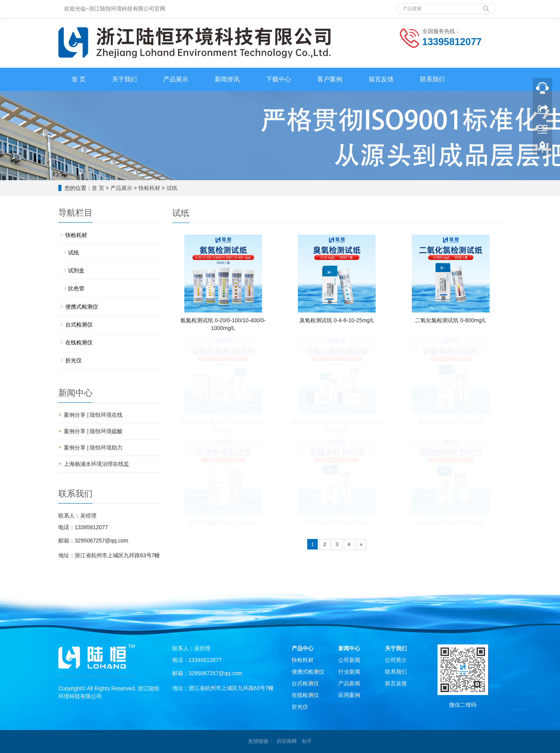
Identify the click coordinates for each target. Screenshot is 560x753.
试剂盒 (76, 270)
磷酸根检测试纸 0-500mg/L (451, 421)
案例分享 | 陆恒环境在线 (93, 415)
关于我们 (124, 79)
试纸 (172, 188)
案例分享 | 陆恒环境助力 (93, 448)
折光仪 (73, 360)
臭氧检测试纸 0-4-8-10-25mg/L (337, 320)
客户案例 (330, 79)
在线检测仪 (79, 342)
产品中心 (303, 648)
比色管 (76, 288)
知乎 (307, 741)
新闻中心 (349, 648)
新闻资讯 (227, 79)
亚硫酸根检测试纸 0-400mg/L (451, 523)
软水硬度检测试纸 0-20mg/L (223, 523)
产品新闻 (349, 683)
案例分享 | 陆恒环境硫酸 (93, 431)
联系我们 (432, 79)
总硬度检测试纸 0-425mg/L (337, 523)
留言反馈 (381, 79)
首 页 (79, 79)
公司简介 (396, 660)
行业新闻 (349, 672)
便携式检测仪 (82, 307)
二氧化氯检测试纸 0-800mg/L (451, 320)
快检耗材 (149, 188)
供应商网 (287, 741)
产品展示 (176, 79)
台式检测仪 (79, 325)
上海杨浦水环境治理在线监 (96, 464)
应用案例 (349, 695)
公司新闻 (349, 660)
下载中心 (278, 79)
